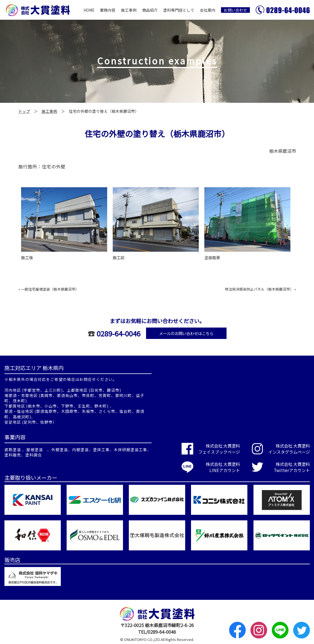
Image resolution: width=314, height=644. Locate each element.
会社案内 (208, 10)
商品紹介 (150, 10)
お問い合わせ (235, 10)
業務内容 (108, 10)
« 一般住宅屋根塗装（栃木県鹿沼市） (49, 289)
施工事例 (129, 10)
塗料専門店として (179, 10)
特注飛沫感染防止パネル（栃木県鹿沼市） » (260, 289)
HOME (89, 10)
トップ (24, 111)
